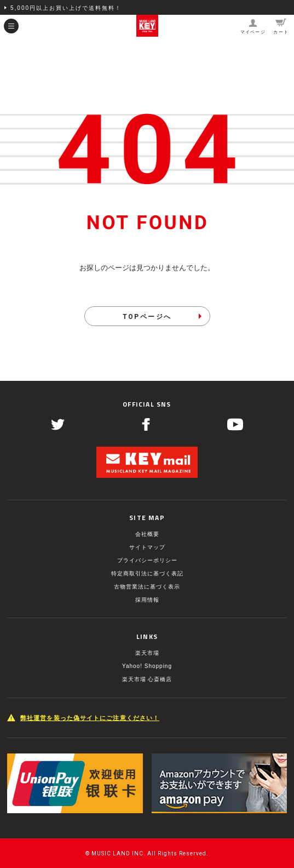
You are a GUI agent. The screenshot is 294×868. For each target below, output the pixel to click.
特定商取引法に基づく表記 (147, 573)
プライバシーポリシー (147, 560)
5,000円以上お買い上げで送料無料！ (66, 8)
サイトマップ (147, 547)
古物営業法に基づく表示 (147, 587)
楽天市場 (147, 653)
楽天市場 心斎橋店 (147, 679)
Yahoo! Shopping (147, 666)
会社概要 (147, 534)
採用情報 (147, 600)
